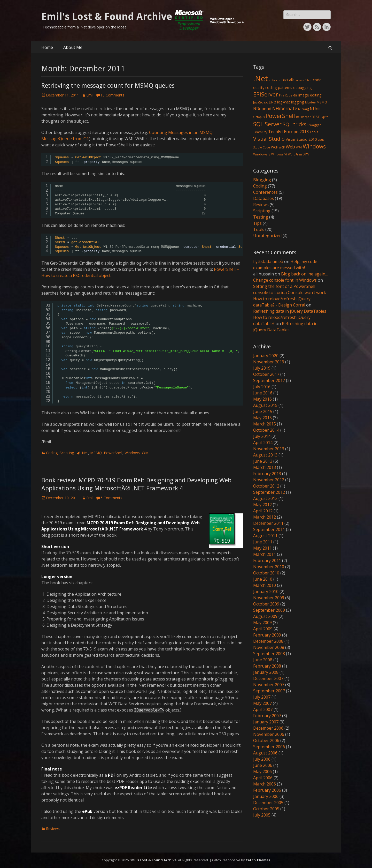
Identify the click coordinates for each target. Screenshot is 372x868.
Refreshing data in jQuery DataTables (290, 311)
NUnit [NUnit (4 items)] (315, 109)
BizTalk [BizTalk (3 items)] (288, 80)
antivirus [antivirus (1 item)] (275, 80)
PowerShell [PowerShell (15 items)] (280, 116)
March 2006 (265, 784)
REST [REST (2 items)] (316, 117)
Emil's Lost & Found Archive (107, 17)
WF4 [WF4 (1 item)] (299, 147)
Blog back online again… (305, 274)
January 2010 (266, 592)
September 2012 (269, 492)
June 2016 (263, 393)
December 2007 (268, 678)
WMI (146, 453)
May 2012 (262, 505)
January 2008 (266, 672)
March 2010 (265, 585)
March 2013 (265, 467)
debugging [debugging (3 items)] (303, 88)
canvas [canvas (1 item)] (299, 80)
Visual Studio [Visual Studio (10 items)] (269, 139)
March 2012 (265, 517)
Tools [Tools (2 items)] (314, 132)
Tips (257, 223)
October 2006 (266, 740)
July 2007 (262, 697)
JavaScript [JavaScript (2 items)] (261, 102)
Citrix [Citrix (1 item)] (308, 80)
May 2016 (262, 399)
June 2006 (263, 765)
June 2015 (263, 411)
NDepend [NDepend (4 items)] (262, 109)
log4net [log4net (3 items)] (284, 102)
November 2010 (269, 567)
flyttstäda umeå (268, 261)
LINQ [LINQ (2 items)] (273, 102)
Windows (132, 453)
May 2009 (262, 623)
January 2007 (266, 722)
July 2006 (262, 759)
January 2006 (266, 796)
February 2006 (267, 790)
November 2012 (269, 480)
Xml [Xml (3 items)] (306, 154)
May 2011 (262, 548)
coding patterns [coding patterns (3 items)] (279, 88)
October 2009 (266, 604)
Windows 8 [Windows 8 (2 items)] (262, 154)
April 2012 (263, 511)
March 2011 (265, 554)
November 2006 (269, 734)
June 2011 (263, 542)
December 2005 (268, 803)
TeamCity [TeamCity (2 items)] (260, 132)
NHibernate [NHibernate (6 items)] (285, 108)
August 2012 (265, 498)
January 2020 (266, 356)
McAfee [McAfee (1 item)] (310, 102)
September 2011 (269, 529)
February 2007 (267, 716)
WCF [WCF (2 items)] (274, 147)
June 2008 (263, 660)
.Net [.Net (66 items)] (261, 78)
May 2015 (262, 418)
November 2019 (269, 362)
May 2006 (262, 772)
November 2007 (269, 685)
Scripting (67, 453)
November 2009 (269, 598)
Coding (52, 453)
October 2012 (266, 486)
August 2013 (265, 455)
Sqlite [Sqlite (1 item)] (324, 117)
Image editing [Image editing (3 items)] (310, 95)
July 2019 (262, 368)
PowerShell (113, 453)
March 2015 (265, 424)
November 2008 (269, 647)
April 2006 (263, 778)
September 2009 (269, 610)
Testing (261, 217)
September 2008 (269, 654)
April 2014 (263, 443)
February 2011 (267, 560)
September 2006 (269, 747)
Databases (263, 198)
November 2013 (269, 449)
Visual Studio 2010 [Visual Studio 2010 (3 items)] (301, 139)
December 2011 (268, 523)
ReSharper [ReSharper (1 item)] (303, 117)
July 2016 (262, 387)
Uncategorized (267, 236)
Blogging (262, 180)
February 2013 (267, 474)
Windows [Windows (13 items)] (314, 146)
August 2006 (265, 753)
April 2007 (263, 709)
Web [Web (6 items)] (290, 147)
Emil (90, 95)
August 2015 (265, 405)
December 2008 (268, 641)
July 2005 (262, 815)
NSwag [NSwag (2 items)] (303, 109)
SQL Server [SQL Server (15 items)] (267, 124)
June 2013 (263, 461)
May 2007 (262, 703)
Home (47, 47)
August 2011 (265, 536)
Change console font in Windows (285, 280)
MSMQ (96, 453)
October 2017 (266, 374)
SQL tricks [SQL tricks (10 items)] (295, 124)
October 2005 (266, 809)
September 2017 (269, 380)
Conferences (265, 192)
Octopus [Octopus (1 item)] (259, 117)
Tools (259, 229)
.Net (85, 453)
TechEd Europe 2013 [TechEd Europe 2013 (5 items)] (288, 132)
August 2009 (265, 616)
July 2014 (262, 436)
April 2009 (263, 629)
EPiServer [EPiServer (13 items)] (266, 94)
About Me (73, 47)
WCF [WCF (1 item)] (282, 147)
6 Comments (111, 498)
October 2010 (266, 573)
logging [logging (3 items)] (298, 102)
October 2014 (266, 430)
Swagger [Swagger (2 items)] (314, 125)
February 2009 (267, 635)
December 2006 (268, 728)
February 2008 (267, 666)
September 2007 (269, 691)
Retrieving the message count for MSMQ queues (108, 86)
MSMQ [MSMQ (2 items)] (322, 102)
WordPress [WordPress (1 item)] (295, 154)
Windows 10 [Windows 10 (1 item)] (279, 154)
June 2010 (263, 579)
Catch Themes (258, 860)
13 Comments (112, 95)
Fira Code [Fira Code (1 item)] (286, 95)
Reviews (53, 829)
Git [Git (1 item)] (295, 95)
